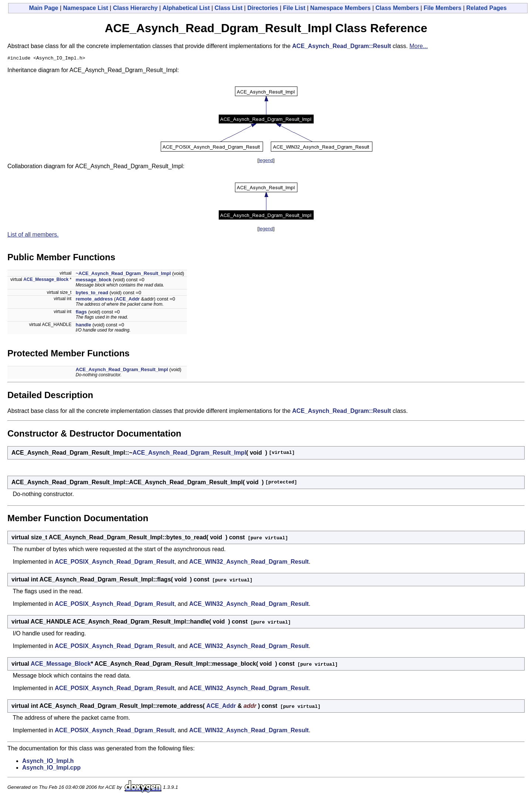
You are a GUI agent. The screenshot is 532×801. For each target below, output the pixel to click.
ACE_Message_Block (46, 281)
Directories (263, 8)
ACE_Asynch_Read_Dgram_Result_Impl (122, 371)
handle (83, 326)
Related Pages (486, 8)
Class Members (397, 8)
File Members (443, 8)
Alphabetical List (186, 8)
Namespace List (86, 8)
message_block (94, 281)
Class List (229, 8)
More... (419, 46)
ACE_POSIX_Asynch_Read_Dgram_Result (115, 563)
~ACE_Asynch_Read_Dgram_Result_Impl (123, 274)
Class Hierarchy (135, 8)
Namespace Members (341, 8)
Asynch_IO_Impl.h (48, 762)
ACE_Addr (128, 300)
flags (81, 313)
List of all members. (33, 236)
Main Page (44, 8)
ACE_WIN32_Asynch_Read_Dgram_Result (249, 563)
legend (266, 161)
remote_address (94, 300)
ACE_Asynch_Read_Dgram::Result (342, 46)
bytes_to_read (92, 294)
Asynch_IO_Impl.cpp (51, 769)
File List (294, 8)
